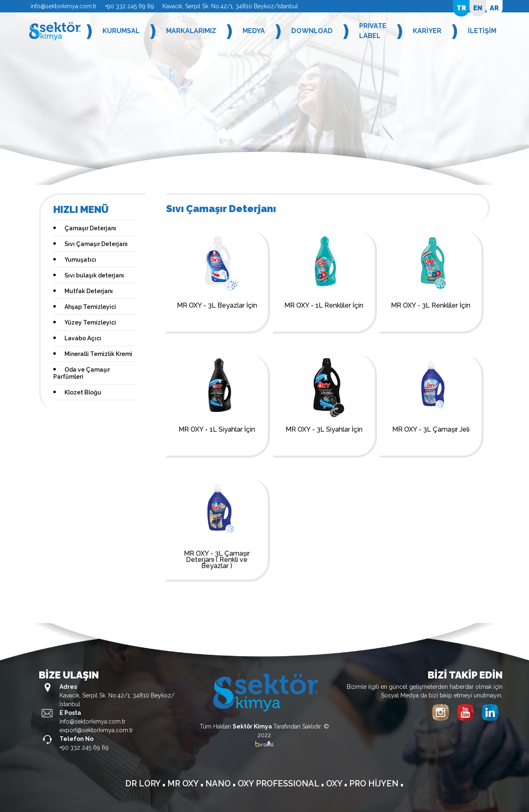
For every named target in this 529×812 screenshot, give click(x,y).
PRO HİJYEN (375, 783)
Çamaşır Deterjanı (90, 228)
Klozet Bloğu (83, 392)
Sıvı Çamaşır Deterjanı (96, 244)
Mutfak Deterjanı (89, 291)
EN (478, 8)
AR (494, 8)
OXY (335, 783)
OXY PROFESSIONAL (279, 783)
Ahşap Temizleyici (90, 307)
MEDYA (254, 31)
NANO (219, 783)
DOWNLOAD (312, 31)
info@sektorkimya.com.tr (64, 6)
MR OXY (184, 783)
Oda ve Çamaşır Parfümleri (82, 373)
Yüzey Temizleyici (90, 322)
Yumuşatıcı (80, 260)
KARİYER (427, 31)
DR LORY (144, 783)
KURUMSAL (121, 31)
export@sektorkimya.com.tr (96, 730)
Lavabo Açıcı (83, 338)
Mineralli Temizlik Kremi (98, 354)
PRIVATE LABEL (373, 31)
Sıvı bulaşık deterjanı (94, 275)
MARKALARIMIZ (191, 31)
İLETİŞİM (482, 31)
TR (461, 8)
